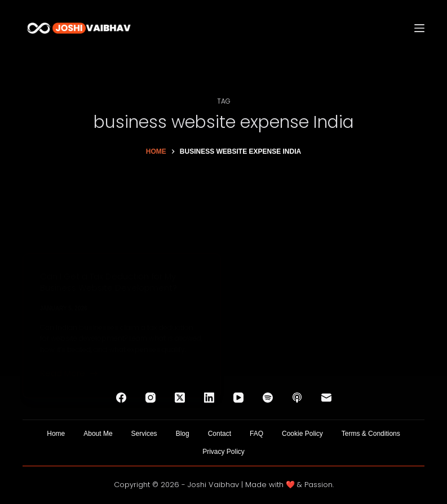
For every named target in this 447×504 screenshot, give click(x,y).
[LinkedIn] (209, 398)
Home (56, 434)
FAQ (256, 434)
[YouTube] (238, 398)
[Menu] (419, 28)
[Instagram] (151, 398)
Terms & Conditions (371, 434)
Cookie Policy (302, 434)
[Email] (326, 398)
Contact (220, 434)
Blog (183, 434)
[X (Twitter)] (180, 398)
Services (144, 434)
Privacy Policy (223, 452)
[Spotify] (268, 398)
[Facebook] (121, 398)
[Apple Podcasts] (297, 398)
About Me (98, 434)
